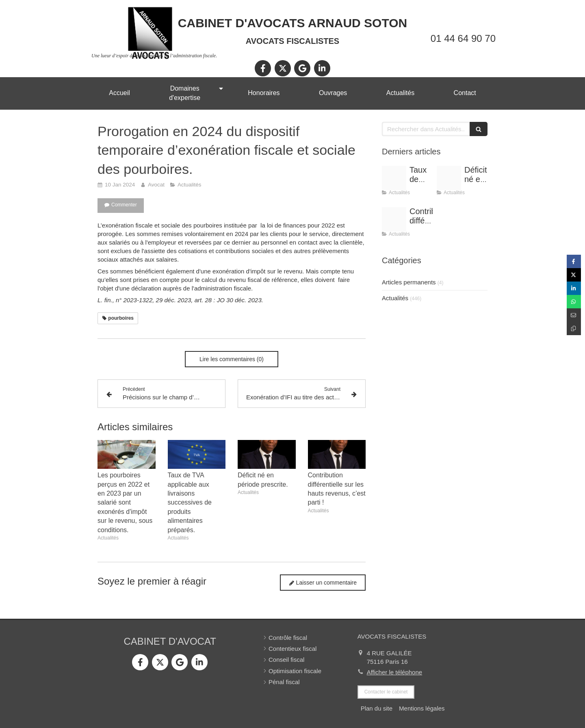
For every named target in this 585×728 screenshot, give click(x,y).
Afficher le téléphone (395, 672)
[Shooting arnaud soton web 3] (449, 178)
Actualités (395, 298)
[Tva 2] (394, 178)
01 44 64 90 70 (463, 38)
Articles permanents (409, 282)
